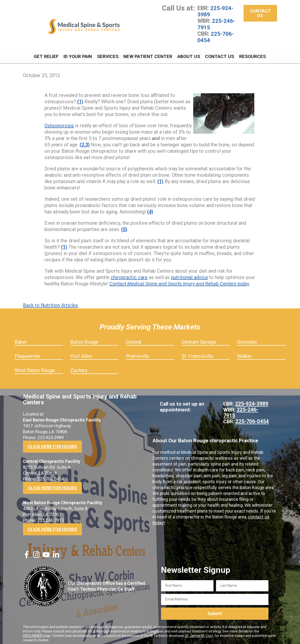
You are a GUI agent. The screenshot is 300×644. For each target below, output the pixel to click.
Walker (244, 353)
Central (134, 339)
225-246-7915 (216, 24)
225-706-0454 (216, 37)
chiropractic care (129, 274)
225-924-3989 (215, 11)
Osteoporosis (59, 123)
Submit (215, 611)
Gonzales (247, 339)
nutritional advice (189, 274)
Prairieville (137, 353)
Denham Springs (199, 339)
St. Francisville (197, 353)
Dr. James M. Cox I (199, 632)
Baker (21, 339)
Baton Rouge (84, 339)
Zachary (79, 367)
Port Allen (81, 353)
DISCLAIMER (33, 632)
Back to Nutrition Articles (50, 302)
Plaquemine (27, 353)
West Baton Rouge (35, 367)
